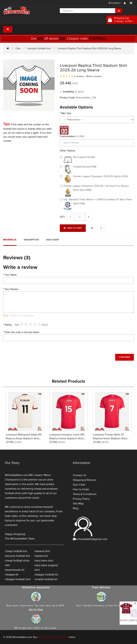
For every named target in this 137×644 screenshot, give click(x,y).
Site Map (78, 503)
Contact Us (80, 475)
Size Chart (53, 239)
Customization (67, 136)
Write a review (94, 76)
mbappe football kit (46, 574)
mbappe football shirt (18, 579)
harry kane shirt (44, 560)
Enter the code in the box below (22, 332)
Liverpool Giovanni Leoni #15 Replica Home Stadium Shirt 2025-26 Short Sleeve (67, 438)
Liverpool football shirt (39, 48)
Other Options (68, 151)
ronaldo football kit (46, 579)
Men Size (66, 113)
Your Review (11, 289)
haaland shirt (42, 551)
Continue (125, 357)
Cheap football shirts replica (53, 637)
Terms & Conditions (85, 494)
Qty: (62, 217)
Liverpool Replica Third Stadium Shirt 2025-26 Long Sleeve (89, 48)
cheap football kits (16, 551)
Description (31, 239)
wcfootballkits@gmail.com (92, 539)
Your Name (11, 274)
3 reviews (79, 76)
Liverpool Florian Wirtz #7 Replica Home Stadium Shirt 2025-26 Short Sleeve (110, 438)
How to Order (81, 489)
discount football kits (18, 555)
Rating (8, 324)
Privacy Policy (81, 498)
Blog (76, 508)
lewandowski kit (15, 569)
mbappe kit (12, 574)
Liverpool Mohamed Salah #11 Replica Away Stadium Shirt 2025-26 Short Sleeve (24, 438)
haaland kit (41, 555)
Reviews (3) (10, 239)
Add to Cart (73, 228)
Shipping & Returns (85, 479)
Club (18, 48)
